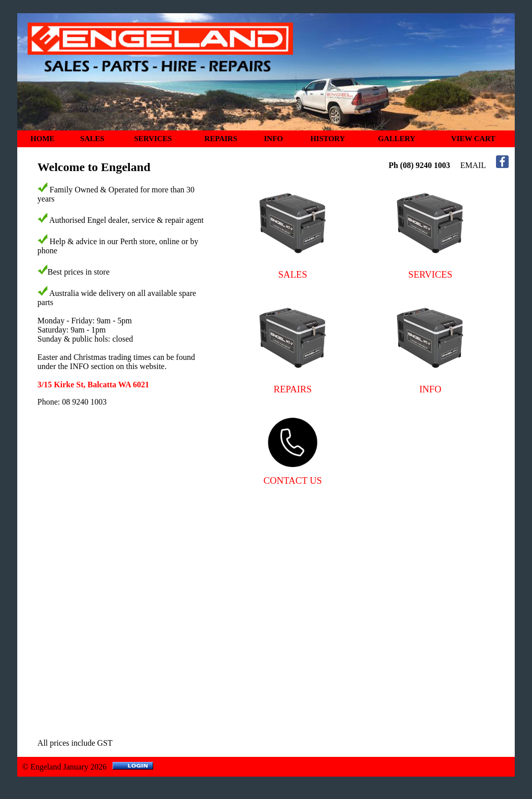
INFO (274, 139)
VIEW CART (473, 139)
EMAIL (473, 165)
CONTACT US (293, 480)
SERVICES (153, 139)
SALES (92, 139)
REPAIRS (221, 139)
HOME (43, 139)
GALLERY (397, 139)
